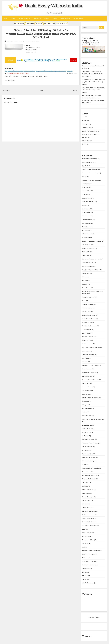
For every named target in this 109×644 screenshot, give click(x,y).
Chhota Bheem (87, 408)
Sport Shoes (86, 226)
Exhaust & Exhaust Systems (91, 365)
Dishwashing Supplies (89, 372)
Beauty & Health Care (25, 19)
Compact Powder (87, 387)
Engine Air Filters (88, 454)
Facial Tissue (86, 500)
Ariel (84, 529)
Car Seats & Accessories (89, 475)
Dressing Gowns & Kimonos (91, 379)
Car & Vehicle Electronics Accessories (93, 419)
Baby (84, 176)
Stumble (39, 76)
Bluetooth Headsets (88, 248)
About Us (85, 117)
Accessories (86, 209)
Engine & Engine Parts (89, 479)
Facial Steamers (87, 369)
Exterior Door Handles (89, 457)
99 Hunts (85, 579)
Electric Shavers (87, 425)
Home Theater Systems (89, 318)
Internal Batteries (88, 304)
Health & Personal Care (89, 169)
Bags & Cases (86, 333)
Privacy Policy (87, 124)
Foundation (86, 351)
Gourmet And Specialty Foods (91, 550)
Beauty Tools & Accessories (90, 397)
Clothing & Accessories (89, 158)
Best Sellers (39, 24)
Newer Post (6, 90)
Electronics (37, 19)
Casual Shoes (86, 471)
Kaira (84, 277)
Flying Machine (87, 428)
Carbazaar (85, 436)
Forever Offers (30, 24)
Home (6, 19)
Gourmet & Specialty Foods (90, 180)
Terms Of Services (88, 127)
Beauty (85, 166)
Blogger (97, 617)
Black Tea (85, 401)
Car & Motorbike (87, 162)
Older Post (76, 90)
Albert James (86, 493)
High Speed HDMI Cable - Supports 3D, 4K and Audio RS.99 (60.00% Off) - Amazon (93, 90)
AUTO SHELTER (87, 507)
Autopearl (85, 187)
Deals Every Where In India (54, 5)
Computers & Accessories (90, 173)
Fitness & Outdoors (88, 201)
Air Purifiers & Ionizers (89, 511)
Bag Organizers (87, 432)
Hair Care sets (87, 390)
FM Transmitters (88, 446)
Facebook (16, 76)
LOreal (84, 464)
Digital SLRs (86, 252)
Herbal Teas (86, 273)
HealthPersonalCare (89, 518)
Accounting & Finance (89, 561)
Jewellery (85, 183)
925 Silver (85, 575)
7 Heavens (86, 558)
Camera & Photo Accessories (91, 468)
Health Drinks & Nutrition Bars (92, 241)
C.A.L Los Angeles (88, 344)
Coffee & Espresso (88, 308)
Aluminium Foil (87, 376)
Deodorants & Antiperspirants (91, 259)
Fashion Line (86, 311)
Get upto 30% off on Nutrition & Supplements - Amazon (20, 71)
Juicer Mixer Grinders (89, 315)
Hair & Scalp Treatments (90, 326)
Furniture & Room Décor (90, 525)
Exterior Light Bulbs (88, 522)
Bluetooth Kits (87, 340)
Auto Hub (85, 194)
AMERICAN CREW (88, 262)
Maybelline (86, 237)
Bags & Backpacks (88, 532)
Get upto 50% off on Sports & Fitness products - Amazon (51, 71)
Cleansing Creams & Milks (90, 443)
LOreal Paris (86, 216)
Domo (84, 301)
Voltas (27, 73)
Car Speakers (86, 536)
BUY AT (10, 60)
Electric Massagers (88, 497)
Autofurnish (86, 212)
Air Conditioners (12, 73)
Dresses (85, 205)
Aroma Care (86, 383)
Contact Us (86, 120)
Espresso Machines (88, 540)
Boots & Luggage (87, 322)
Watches (47, 19)
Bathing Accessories (89, 514)
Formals (85, 284)
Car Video (85, 358)
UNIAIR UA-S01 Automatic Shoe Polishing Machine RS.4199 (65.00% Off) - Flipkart (93, 74)
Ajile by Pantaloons (88, 583)
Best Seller (70, 71)
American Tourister (88, 354)
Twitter (24, 76)
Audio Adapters (87, 329)
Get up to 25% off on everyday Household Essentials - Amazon (91, 43)
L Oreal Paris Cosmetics (89, 565)
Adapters (85, 362)
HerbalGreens (86, 568)
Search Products (65, 19)
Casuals (85, 280)
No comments (73, 73)
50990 (73, 60)
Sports (55, 19)
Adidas (85, 412)
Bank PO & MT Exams (89, 554)
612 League (86, 230)
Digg (46, 76)
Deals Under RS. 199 (62, 24)
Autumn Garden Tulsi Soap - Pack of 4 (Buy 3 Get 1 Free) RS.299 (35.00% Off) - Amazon (94, 82)
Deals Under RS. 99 (49, 24)
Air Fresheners (87, 234)
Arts (84, 547)
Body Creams (86, 394)
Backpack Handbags (88, 439)
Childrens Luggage (88, 336)
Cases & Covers (87, 287)
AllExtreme (86, 255)
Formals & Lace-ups (88, 297)
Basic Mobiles (87, 223)
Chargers (85, 405)
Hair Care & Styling (88, 461)
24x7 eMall (86, 482)
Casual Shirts (87, 191)
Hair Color (86, 543)
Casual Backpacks (88, 266)
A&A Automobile (87, 219)
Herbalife (85, 486)
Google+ (31, 76)
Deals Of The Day (19, 24)
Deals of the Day (87, 140)
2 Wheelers (86, 450)
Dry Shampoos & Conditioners (91, 347)
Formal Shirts (87, 198)
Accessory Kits (87, 244)
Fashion (13, 19)
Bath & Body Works (88, 489)
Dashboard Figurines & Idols (91, 270)
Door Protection (87, 415)
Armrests (85, 504)
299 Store (85, 572)
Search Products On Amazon (91, 131)
